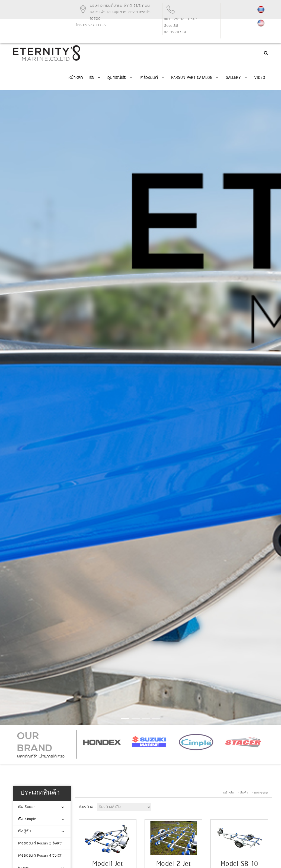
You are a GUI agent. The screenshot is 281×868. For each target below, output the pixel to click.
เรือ (95, 78)
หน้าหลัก (76, 78)
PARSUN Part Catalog (195, 78)
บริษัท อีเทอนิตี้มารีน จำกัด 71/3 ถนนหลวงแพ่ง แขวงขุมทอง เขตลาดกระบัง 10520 (120, 12)
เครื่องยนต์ (152, 78)
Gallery (237, 78)
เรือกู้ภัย (24, 831)
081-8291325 (175, 19)
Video (260, 78)
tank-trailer (261, 793)
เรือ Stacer (26, 807)
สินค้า (244, 793)
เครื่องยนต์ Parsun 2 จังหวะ (41, 843)
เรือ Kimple (27, 819)
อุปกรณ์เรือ (121, 78)
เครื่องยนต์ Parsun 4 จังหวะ (40, 856)
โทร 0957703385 (91, 25)
